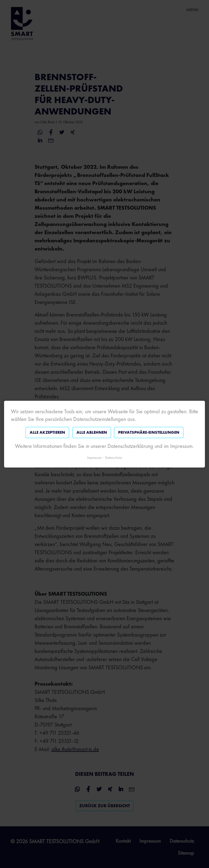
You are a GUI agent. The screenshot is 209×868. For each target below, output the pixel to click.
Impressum (94, 457)
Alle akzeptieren (47, 432)
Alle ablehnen (92, 432)
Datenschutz (113, 457)
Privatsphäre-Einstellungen (149, 432)
